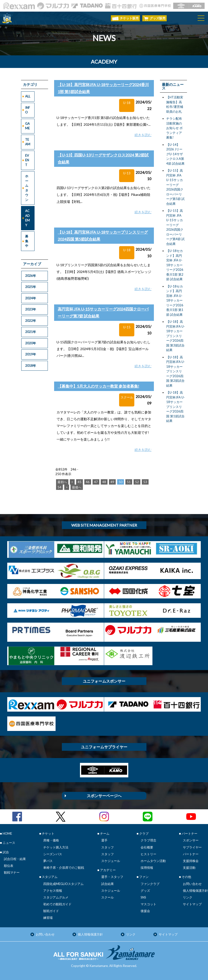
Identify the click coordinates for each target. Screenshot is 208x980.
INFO (28, 110)
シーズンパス (53, 854)
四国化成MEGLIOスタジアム (63, 884)
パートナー (191, 854)
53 (145, 482)
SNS (143, 897)
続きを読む (143, 135)
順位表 (9, 866)
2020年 (31, 343)
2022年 (31, 321)
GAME (27, 126)
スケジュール (111, 861)
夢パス (48, 861)
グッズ (145, 891)
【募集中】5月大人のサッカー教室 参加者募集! (98, 386)
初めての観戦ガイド (57, 904)
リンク (188, 897)
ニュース (9, 843)
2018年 (31, 366)
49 (112, 482)
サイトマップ (192, 904)
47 (96, 482)
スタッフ (108, 847)
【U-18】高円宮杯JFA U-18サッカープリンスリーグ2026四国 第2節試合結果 (176, 371)
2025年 (31, 287)
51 (129, 482)
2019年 (31, 354)
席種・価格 (51, 840)
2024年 (31, 298)
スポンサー (191, 840)
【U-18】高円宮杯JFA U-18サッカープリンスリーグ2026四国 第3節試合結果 (176, 336)
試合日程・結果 (15, 859)
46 (88, 482)
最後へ (77, 487)
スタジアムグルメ (56, 897)
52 (137, 482)
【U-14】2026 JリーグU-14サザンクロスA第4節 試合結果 (175, 154)
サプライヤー (192, 847)
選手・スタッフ (112, 877)
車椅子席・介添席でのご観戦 (64, 868)
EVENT (27, 160)
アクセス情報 (53, 891)
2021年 (31, 332)
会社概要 (147, 847)
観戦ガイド (51, 911)
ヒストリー (148, 854)
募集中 (27, 241)
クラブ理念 (148, 840)
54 (59, 487)
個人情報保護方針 (195, 891)
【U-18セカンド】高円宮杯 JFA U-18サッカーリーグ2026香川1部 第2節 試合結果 (175, 265)
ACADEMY (27, 218)
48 (104, 482)
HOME (7, 833)
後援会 (145, 911)
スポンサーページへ (104, 796)
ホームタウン (27, 188)
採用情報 (147, 868)
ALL (28, 96)
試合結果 (108, 884)
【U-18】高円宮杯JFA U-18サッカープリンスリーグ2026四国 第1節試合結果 (176, 407)
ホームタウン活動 (153, 861)
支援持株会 (191, 861)
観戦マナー (12, 872)
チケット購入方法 (56, 847)
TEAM (28, 142)
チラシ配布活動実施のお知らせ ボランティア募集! (174, 128)
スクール (108, 897)
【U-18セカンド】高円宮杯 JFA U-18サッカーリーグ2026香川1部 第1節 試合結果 (175, 300)
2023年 (31, 309)
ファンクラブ (150, 884)
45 (79, 482)
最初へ (62, 482)
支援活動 (189, 868)
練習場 (48, 918)
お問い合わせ (192, 884)
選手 (104, 840)
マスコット (148, 904)
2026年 (31, 276)
